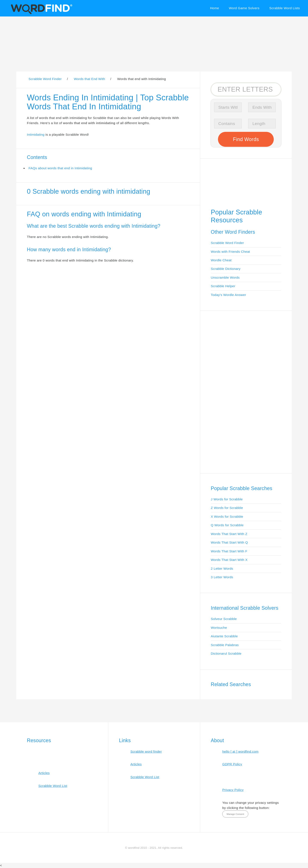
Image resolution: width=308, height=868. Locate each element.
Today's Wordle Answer (229, 295)
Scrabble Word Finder (227, 243)
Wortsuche (219, 628)
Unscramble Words (225, 277)
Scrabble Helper (223, 286)
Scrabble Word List (53, 786)
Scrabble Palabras (225, 645)
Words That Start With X (229, 560)
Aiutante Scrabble (224, 636)
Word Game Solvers (244, 8)
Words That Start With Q (229, 542)
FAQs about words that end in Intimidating (60, 168)
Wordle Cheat (221, 260)
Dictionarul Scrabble (226, 653)
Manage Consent (235, 814)
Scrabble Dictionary (226, 269)
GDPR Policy (232, 764)
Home (215, 8)
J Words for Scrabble (227, 499)
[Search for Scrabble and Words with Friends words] (246, 89)
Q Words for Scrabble (227, 525)
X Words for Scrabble (227, 516)
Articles (44, 773)
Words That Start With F (229, 551)
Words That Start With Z (229, 534)
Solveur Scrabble (224, 619)
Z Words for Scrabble (227, 508)
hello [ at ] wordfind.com (240, 751)
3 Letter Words (222, 577)
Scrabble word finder (146, 751)
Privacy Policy (233, 790)
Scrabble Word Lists (285, 8)
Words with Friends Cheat (230, 252)
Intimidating (36, 135)
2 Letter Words (222, 569)
